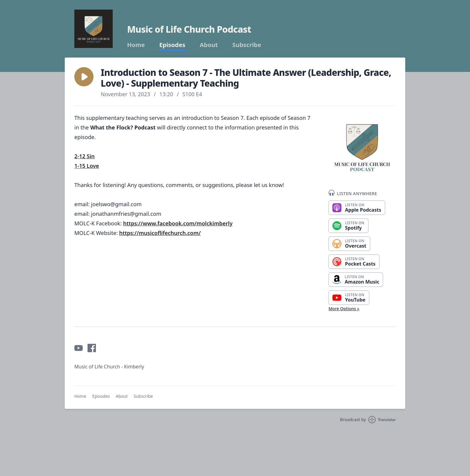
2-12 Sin (85, 156)
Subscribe (247, 45)
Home (136, 45)
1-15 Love (87, 166)
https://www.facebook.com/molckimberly (178, 223)
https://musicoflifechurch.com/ (160, 233)
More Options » (344, 309)
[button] (84, 77)
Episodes (172, 45)
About (209, 45)
